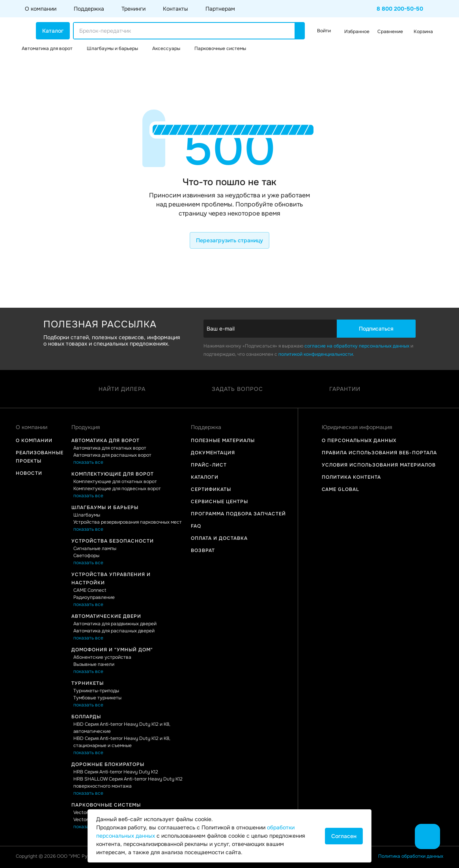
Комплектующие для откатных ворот (115, 481)
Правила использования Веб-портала (379, 453)
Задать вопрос (237, 389)
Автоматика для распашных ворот (112, 455)
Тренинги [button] (133, 9)
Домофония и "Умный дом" (112, 650)
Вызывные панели (94, 664)
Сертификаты (211, 489)
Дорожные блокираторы (108, 764)
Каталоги (205, 477)
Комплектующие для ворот (113, 474)
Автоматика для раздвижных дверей (115, 624)
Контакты (175, 9)
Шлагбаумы (87, 515)
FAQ (196, 526)
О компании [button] (41, 9)
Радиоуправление (94, 597)
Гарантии (345, 389)
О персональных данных (359, 441)
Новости (29, 473)
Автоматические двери (106, 616)
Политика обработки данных (411, 856)
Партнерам (220, 9)
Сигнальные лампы (95, 548)
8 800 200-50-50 (400, 9)
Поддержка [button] (89, 9)
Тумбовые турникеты (97, 698)
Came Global (341, 489)
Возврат (203, 550)
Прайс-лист (209, 465)
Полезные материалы (223, 441)
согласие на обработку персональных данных (357, 346)
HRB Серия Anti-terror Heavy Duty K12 (116, 772)
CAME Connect (90, 590)
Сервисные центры (219, 502)
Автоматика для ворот (105, 441)
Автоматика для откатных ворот (110, 448)
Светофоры (86, 556)
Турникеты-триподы (96, 691)
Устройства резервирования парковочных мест (128, 522)
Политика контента (351, 477)
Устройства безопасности (113, 541)
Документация (213, 453)
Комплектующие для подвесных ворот (117, 489)
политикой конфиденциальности (316, 354)
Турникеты (88, 683)
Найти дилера (122, 389)
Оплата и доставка (219, 538)
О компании (34, 441)
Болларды (86, 717)
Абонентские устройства (102, 657)
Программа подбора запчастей (238, 514)
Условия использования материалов (379, 465)
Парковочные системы (106, 805)
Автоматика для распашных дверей (114, 631)
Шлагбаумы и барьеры (105, 507)
